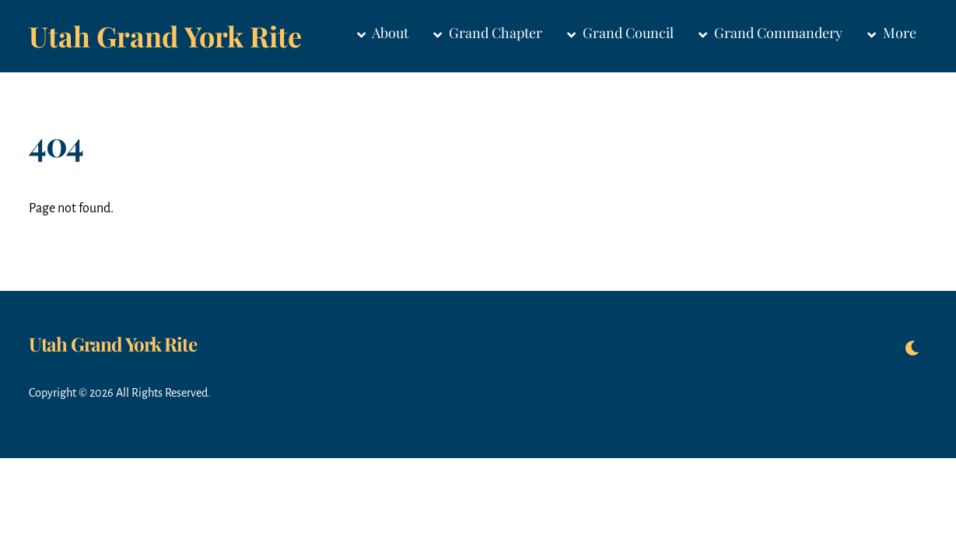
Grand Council (620, 33)
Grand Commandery (770, 33)
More (892, 33)
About (383, 33)
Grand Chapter (488, 33)
